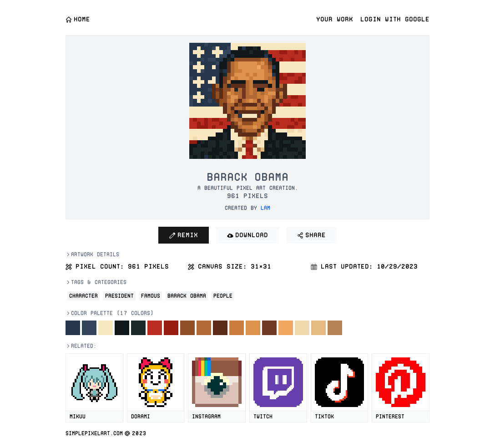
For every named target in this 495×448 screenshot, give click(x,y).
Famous (151, 296)
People (223, 296)
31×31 (261, 266)
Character (83, 296)
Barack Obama (187, 296)
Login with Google (395, 19)
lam (265, 208)
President (119, 296)
